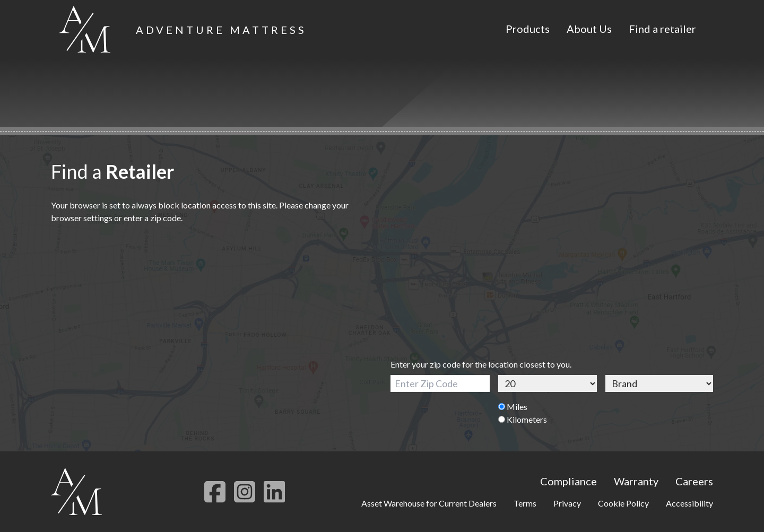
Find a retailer (662, 29)
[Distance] (548, 383)
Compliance (568, 481)
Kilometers (523, 419)
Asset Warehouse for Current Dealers (429, 503)
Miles (513, 407)
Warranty (636, 481)
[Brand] (659, 383)
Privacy (567, 503)
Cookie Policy (623, 503)
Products (528, 29)
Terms (525, 503)
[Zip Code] (440, 383)
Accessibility (689, 503)
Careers (694, 481)
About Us (589, 29)
